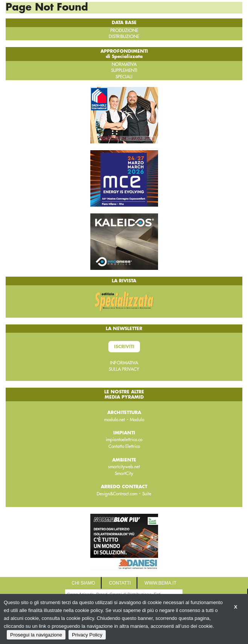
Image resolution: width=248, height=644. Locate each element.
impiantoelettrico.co (124, 440)
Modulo (137, 420)
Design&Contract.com (117, 494)
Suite (147, 494)
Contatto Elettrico (124, 446)
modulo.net (115, 420)
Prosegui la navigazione (36, 635)
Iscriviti (124, 347)
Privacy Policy (87, 635)
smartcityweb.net (124, 467)
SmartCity (124, 473)
